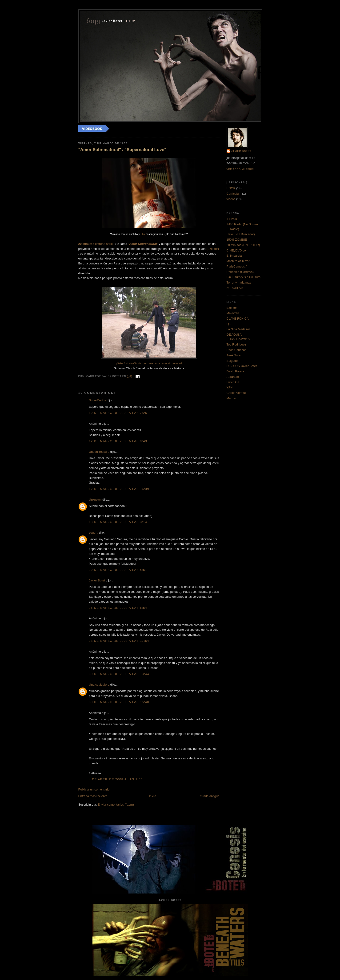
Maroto (231, 398)
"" (143, 244)
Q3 (229, 324)
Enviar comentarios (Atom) (116, 805)
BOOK (231, 188)
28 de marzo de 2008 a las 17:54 (119, 641)
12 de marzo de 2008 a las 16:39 (119, 489)
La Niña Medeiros (239, 329)
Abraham (233, 377)
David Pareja (235, 371)
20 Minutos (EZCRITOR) (243, 245)
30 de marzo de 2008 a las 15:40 (119, 702)
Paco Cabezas (237, 350)
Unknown (95, 500)
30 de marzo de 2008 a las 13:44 (119, 674)
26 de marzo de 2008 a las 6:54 (118, 608)
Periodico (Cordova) (240, 272)
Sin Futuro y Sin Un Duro (244, 277)
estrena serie (96, 244)
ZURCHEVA (235, 288)
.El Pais (232, 219)
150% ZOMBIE (237, 240)
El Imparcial (235, 256)
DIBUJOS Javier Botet (242, 366)
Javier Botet (97, 580)
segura (94, 533)
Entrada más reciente (93, 796)
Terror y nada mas (239, 282)
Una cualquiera (99, 685)
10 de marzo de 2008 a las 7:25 (118, 413)
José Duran (234, 355)
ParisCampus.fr (237, 266)
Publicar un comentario (94, 789)
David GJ (233, 382)
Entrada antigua (209, 796)
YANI (230, 387)
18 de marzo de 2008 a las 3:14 (118, 522)
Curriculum (234, 194)
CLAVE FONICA (238, 319)
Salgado (232, 361)
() (213, 249)
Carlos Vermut (236, 393)
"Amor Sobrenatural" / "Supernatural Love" (122, 150)
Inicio (152, 796)
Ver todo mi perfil (241, 169)
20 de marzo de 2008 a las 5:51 (118, 570)
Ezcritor (232, 308)
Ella (143, 234)
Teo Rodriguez (236, 344)
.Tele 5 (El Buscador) (241, 234)
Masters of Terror (238, 261)
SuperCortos (98, 400)
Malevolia (233, 313)
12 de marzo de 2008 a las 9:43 (118, 441)
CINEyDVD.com (238, 250)
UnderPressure (99, 452)
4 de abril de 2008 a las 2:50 (116, 779)
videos (231, 199)
